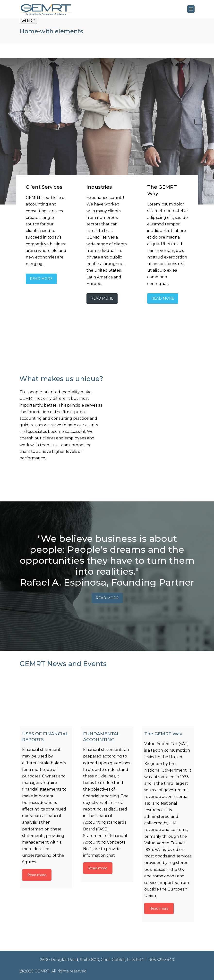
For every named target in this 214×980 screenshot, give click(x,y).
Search (28, 20)
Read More (41, 279)
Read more (37, 875)
